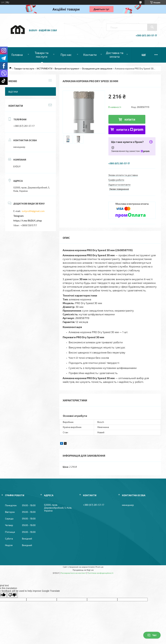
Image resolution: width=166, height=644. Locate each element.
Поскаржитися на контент (73, 573)
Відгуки (13, 92)
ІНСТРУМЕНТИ (45, 68)
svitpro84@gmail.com (33, 211)
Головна (17, 55)
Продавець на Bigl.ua (83, 570)
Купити (130, 120)
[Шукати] (152, 27)
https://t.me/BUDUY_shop (28, 221)
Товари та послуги (42, 55)
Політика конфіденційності (100, 573)
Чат (152, 635)
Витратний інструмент (67, 68)
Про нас (66, 55)
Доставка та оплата (115, 55)
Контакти (90, 55)
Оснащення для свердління (97, 68)
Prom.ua (99, 567)
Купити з (130, 130)
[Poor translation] (12, 595)
